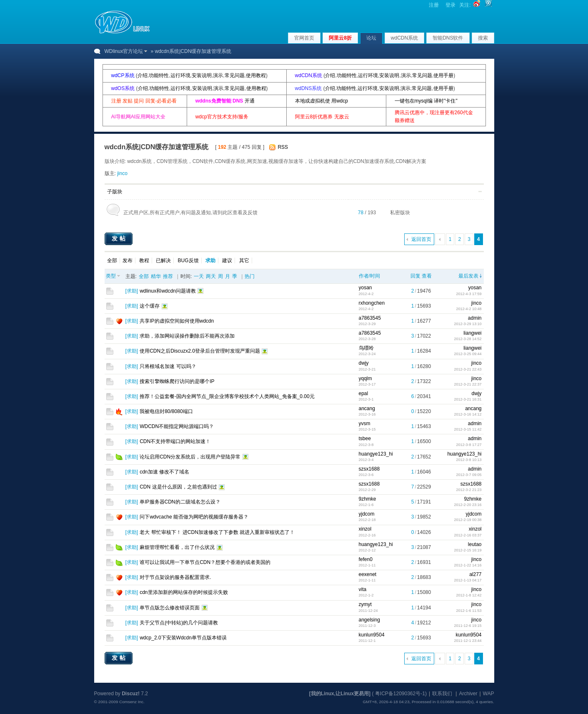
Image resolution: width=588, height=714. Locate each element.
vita (363, 589)
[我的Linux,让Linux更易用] (340, 694)
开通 (250, 101)
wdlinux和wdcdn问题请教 (168, 291)
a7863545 (370, 318)
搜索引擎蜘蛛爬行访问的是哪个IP (177, 381)
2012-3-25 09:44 (468, 354)
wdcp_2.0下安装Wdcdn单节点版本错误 (183, 638)
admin (475, 318)
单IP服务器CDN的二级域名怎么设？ (180, 502)
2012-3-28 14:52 (468, 339)
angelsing (369, 620)
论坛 (371, 38)
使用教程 (256, 75)
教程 (144, 261)
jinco (122, 173)
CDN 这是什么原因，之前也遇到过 (178, 487)
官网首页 (304, 38)
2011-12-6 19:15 (468, 626)
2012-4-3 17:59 (469, 294)
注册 (434, 5)
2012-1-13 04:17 (468, 580)
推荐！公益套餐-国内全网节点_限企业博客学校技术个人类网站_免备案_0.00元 (227, 396)
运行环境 (180, 75)
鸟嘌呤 (366, 348)
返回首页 (421, 239)
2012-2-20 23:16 (468, 505)
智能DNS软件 (448, 38)
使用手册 (443, 75)
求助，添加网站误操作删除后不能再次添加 (187, 336)
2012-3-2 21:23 (469, 490)
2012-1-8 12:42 (469, 595)
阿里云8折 (340, 38)
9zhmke (368, 499)
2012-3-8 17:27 (469, 445)
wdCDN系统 (404, 38)
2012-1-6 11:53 (469, 611)
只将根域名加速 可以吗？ (168, 366)
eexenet (368, 574)
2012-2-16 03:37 (468, 535)
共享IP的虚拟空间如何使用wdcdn (177, 321)
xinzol (365, 529)
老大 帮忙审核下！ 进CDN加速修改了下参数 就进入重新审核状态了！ (217, 532)
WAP (489, 694)
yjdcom (367, 514)
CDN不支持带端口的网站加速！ (175, 441)
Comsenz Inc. (132, 702)
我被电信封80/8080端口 (166, 411)
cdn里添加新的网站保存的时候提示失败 (184, 592)
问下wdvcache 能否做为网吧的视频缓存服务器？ (194, 517)
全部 (112, 261)
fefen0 (366, 559)
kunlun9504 (372, 635)
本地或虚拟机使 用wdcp (322, 101)
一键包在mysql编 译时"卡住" (426, 101)
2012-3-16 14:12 (468, 414)
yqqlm (365, 378)
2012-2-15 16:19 (468, 550)
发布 (128, 261)
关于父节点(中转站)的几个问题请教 (179, 623)
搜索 (483, 38)
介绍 (143, 75)
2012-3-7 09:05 (469, 475)
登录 (450, 5)
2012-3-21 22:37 (468, 384)
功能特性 (159, 75)
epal (364, 393)
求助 (132, 291)
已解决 (163, 261)
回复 (415, 276)
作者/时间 (369, 276)
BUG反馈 (188, 261)
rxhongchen (372, 303)
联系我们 (442, 694)
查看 (427, 276)
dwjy (364, 363)
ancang (367, 408)
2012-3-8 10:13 (469, 460)
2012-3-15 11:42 (468, 429)
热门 (250, 276)
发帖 (120, 238)
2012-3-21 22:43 (468, 369)
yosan (365, 288)
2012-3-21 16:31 (468, 399)
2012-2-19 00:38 (468, 520)
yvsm (365, 423)
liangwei (472, 333)
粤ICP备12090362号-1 (400, 694)
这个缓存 (150, 306)
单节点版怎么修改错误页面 (170, 608)
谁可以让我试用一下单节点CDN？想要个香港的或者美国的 (205, 562)
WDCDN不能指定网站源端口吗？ (177, 426)
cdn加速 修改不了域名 (164, 472)
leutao (475, 544)
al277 (475, 574)
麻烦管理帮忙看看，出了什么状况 (177, 547)
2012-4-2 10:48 (469, 309)
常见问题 (235, 75)
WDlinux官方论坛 (124, 51)
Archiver (468, 694)
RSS (283, 147)
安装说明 (202, 75)
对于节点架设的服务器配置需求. (175, 577)
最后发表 (468, 276)
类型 (111, 276)
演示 (218, 75)
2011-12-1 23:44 (468, 641)
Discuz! (131, 694)
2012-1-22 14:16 (468, 565)
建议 (227, 261)
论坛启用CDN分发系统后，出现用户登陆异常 (190, 457)
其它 (244, 261)
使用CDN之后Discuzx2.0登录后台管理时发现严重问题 (200, 351)
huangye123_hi (376, 454)
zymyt (365, 604)
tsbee (365, 438)
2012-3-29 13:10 (468, 324)
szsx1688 (369, 469)
